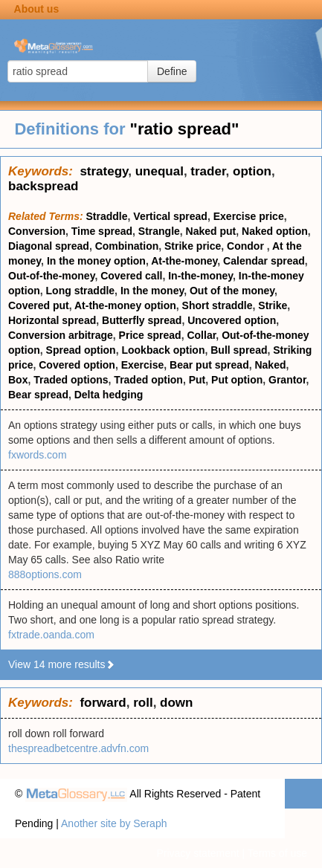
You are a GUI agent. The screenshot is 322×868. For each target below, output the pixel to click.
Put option (237, 380)
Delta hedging (109, 395)
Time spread (102, 231)
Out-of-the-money (51, 276)
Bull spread (239, 350)
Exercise (143, 365)
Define (172, 71)
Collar (201, 335)
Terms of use (277, 853)
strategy (104, 171)
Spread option (81, 350)
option (252, 171)
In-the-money (200, 276)
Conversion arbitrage (61, 335)
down (176, 703)
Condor (247, 246)
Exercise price (249, 216)
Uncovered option (232, 320)
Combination (127, 246)
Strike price (193, 246)
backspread (44, 186)
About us (37, 9)
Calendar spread (264, 261)
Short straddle (218, 305)
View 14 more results (62, 664)
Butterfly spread (142, 320)
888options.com (45, 574)
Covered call (131, 276)
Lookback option (163, 350)
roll (143, 703)
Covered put (39, 305)
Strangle (159, 231)
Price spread (150, 335)
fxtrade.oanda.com (51, 635)
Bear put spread (209, 365)
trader (208, 171)
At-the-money (184, 261)
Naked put (211, 231)
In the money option (96, 261)
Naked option (275, 231)
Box (18, 380)
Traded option (148, 380)
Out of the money (232, 291)
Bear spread (38, 395)
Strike (273, 305)
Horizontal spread (52, 320)
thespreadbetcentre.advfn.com (78, 748)
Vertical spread (170, 216)
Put (197, 380)
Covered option (77, 365)
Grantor (287, 380)
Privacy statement (197, 853)
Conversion (37, 231)
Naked (270, 365)
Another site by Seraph (114, 823)
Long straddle (81, 291)
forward (103, 703)
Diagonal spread (49, 246)
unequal (160, 171)
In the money (152, 291)
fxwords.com (38, 455)
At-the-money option (125, 305)
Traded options (71, 380)
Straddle (107, 216)
